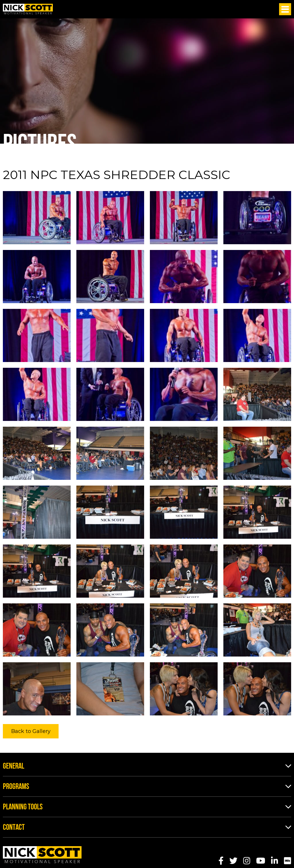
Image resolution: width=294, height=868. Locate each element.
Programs (16, 787)
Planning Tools (23, 807)
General (13, 767)
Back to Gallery (31, 731)
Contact (14, 828)
